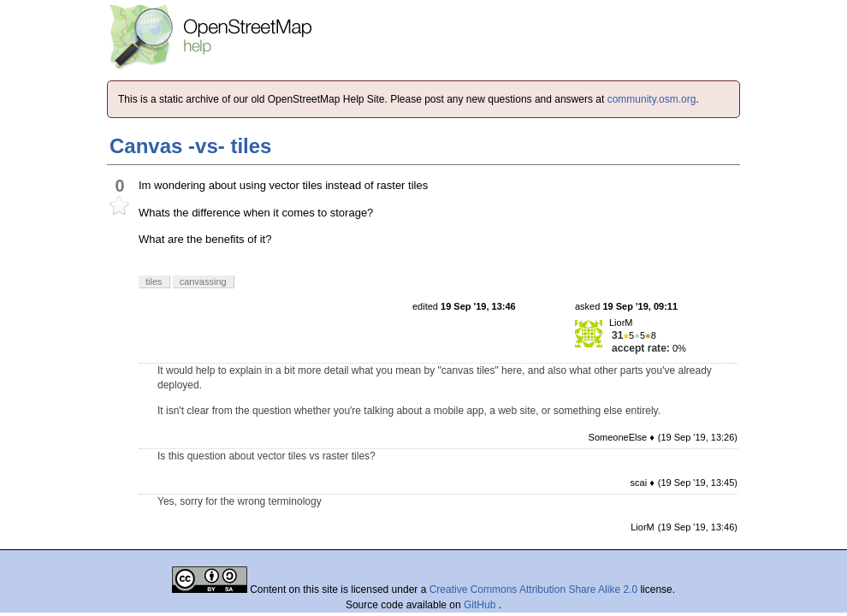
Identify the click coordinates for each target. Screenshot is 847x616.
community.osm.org (652, 99)
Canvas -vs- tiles (190, 146)
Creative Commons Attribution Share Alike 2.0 (533, 589)
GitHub (481, 605)
